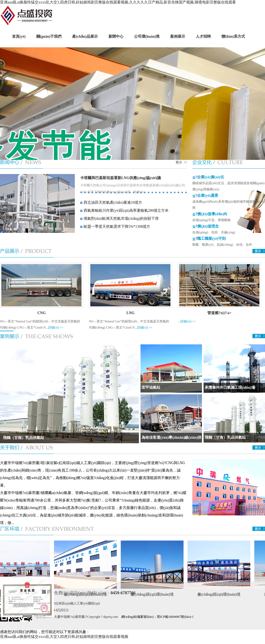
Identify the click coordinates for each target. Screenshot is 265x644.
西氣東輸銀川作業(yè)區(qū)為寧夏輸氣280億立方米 (124, 211)
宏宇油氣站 (150, 387)
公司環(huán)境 (147, 36)
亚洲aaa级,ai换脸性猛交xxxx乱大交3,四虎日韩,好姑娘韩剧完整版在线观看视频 (64, 637)
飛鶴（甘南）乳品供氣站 (22, 438)
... (179, 321)
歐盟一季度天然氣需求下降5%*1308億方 (115, 227)
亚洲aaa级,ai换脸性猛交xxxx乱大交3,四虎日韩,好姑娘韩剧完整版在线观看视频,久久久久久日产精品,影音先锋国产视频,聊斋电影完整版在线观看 (118, 2)
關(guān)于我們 (49, 36)
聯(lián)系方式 (233, 36)
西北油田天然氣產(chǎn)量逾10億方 (111, 203)
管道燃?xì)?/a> (219, 313)
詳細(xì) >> (56, 327)
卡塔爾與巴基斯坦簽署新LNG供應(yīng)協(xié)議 (120, 178)
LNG (130, 313)
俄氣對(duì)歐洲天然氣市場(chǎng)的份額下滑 (119, 219)
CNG (42, 313)
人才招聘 (203, 36)
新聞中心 (116, 36)
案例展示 (178, 36)
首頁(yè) (19, 36)
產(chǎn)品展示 (85, 36)
